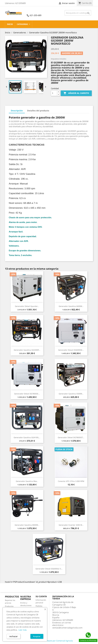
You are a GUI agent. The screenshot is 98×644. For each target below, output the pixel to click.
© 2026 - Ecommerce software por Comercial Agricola (49, 641)
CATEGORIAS (23, 24)
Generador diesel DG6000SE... (71, 350)
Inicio (10, 24)
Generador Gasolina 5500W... (71, 394)
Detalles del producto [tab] (38, 111)
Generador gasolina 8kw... (27, 481)
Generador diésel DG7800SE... (27, 394)
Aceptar (37, 636)
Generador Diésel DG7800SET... (71, 437)
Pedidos (39, 606)
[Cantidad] (54, 93)
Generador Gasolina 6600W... (71, 306)
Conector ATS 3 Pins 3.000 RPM (71, 481)
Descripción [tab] (17, 111)
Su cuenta (41, 596)
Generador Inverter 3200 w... (71, 525)
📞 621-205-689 (34, 15)
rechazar (13, 636)
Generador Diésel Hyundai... (27, 306)
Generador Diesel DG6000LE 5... (49, 569)
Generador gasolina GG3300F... (27, 350)
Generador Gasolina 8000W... (27, 525)
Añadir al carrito (76, 93)
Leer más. (23, 630)
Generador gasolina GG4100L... (27, 437)
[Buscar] (78, 13)
